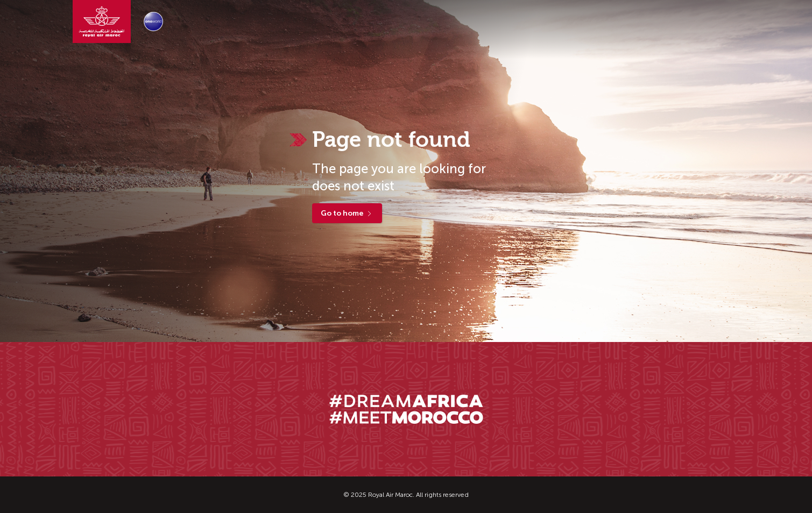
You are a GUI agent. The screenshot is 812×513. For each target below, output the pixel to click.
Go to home (347, 213)
